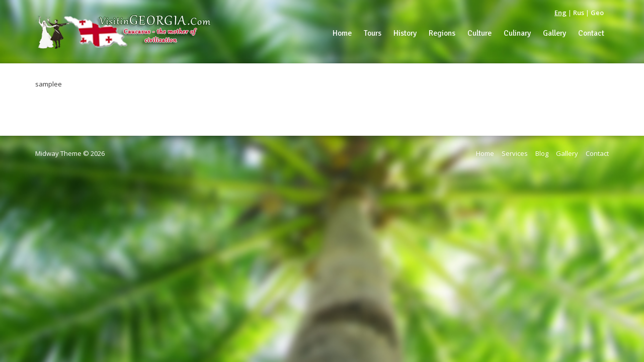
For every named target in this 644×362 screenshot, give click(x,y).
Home (485, 153)
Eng (560, 13)
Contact (597, 153)
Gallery (567, 153)
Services (515, 153)
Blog (542, 153)
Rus (579, 13)
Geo (597, 13)
